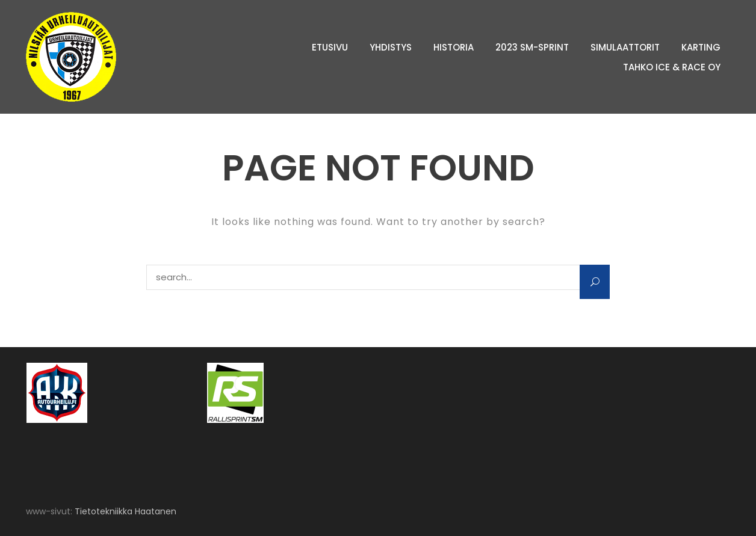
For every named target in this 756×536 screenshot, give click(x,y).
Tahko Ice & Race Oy (672, 67)
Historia (454, 47)
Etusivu (330, 47)
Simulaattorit (625, 47)
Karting (701, 47)
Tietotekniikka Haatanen (125, 511)
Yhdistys (391, 47)
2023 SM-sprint (532, 47)
